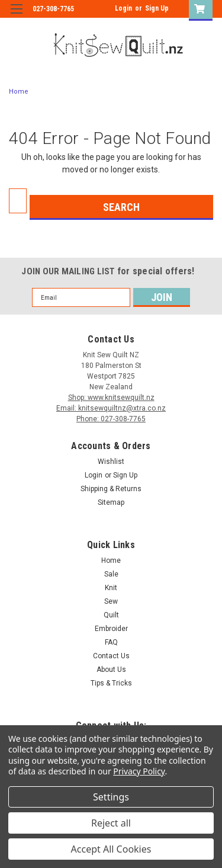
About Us (111, 670)
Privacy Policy (139, 771)
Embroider (111, 629)
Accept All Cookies (111, 849)
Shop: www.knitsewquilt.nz (111, 398)
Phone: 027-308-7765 (111, 419)
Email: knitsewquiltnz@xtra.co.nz (111, 408)
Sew (111, 601)
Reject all (111, 823)
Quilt (111, 615)
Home (19, 92)
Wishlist (111, 462)
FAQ (111, 642)
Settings (111, 797)
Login (123, 8)
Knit (111, 588)
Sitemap (111, 502)
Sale (111, 574)
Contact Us (111, 656)
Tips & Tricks (111, 683)
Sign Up (157, 8)
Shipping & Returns (111, 489)
